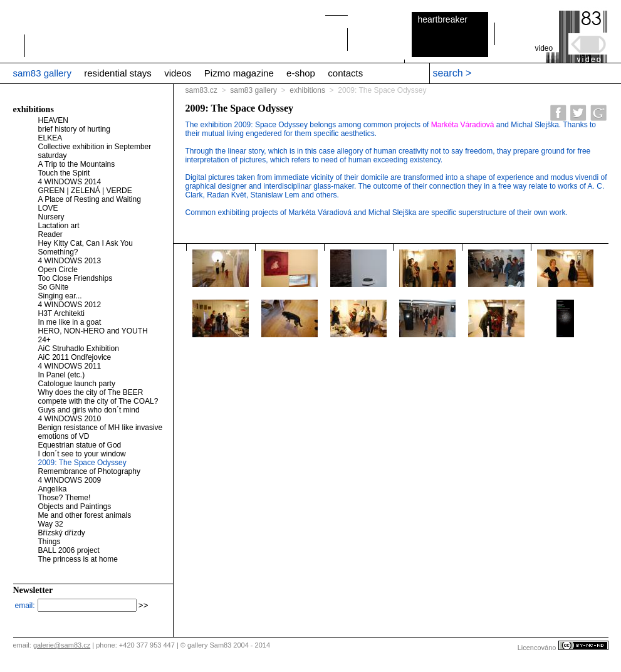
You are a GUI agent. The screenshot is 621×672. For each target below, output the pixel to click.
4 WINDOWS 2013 (70, 261)
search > (452, 73)
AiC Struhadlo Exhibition (79, 349)
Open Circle (58, 270)
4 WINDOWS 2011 (70, 366)
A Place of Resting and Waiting (90, 199)
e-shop (301, 73)
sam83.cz (201, 90)
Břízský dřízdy (62, 533)
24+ (44, 340)
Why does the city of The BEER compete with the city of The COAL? (98, 397)
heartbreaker (443, 19)
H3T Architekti (61, 313)
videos (178, 73)
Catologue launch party (77, 384)
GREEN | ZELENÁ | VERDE (85, 191)
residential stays (118, 73)
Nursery (51, 217)
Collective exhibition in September (95, 147)
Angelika (53, 489)
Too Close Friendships (76, 278)
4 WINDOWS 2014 (70, 182)
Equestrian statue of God (80, 445)
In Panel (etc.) (62, 375)
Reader (50, 234)
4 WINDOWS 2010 (70, 419)
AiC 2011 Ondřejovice (75, 357)
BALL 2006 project (69, 550)
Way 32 (51, 524)
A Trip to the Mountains (77, 164)
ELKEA (50, 138)
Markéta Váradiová (463, 125)
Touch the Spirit (64, 173)
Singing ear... (60, 296)
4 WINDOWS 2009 (70, 480)
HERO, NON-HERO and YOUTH (93, 331)
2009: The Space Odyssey (82, 463)
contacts (345, 73)
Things (50, 542)
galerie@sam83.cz (62, 645)
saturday (53, 155)
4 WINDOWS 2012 (70, 305)
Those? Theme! (65, 498)
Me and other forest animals (85, 515)
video (544, 48)
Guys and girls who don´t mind (89, 410)
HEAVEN (53, 120)
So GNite (54, 287)
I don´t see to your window (82, 454)
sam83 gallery (42, 73)
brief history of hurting (74, 129)
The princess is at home (78, 559)
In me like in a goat (70, 322)
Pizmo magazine (239, 73)
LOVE (48, 208)
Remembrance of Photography (89, 471)
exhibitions (307, 90)
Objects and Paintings (75, 507)
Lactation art (59, 226)
